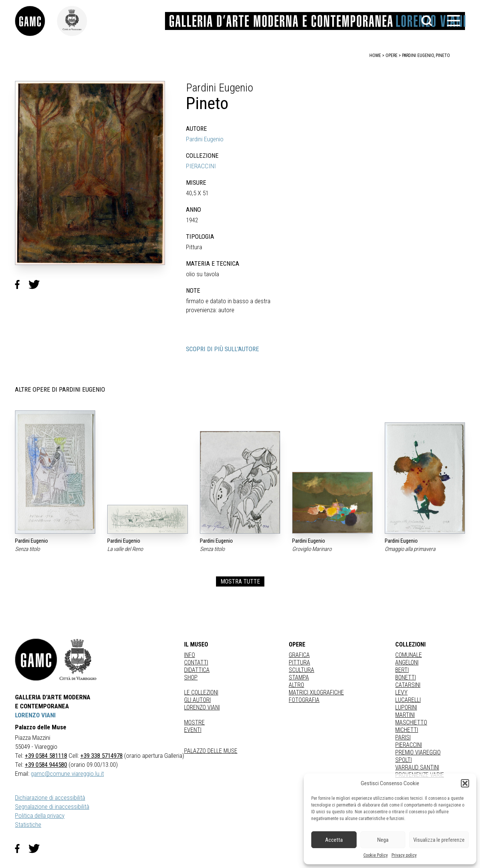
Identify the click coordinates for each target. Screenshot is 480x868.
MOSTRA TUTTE (240, 581)
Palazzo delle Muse (211, 751)
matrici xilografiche (316, 692)
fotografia (304, 700)
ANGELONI (407, 662)
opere (391, 55)
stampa (299, 677)
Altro (296, 685)
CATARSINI (408, 685)
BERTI (402, 670)
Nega (383, 840)
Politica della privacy (40, 816)
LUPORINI (406, 707)
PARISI (403, 737)
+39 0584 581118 (46, 756)
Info (190, 655)
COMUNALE (409, 655)
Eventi (193, 730)
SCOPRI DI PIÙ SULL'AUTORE (223, 349)
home (375, 55)
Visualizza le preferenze (439, 840)
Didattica (197, 670)
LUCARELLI (408, 700)
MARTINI (405, 715)
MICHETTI (407, 730)
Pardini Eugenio (205, 139)
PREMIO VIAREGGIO (418, 752)
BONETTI (406, 677)
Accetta (334, 840)
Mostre (194, 722)
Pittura (299, 662)
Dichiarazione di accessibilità (50, 798)
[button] (465, 783)
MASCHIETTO (411, 722)
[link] (36, 21)
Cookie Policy (376, 855)
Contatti (196, 662)
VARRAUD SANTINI (417, 767)
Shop (191, 677)
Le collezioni (201, 692)
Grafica (299, 655)
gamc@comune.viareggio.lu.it (67, 774)
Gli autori (197, 700)
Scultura (301, 670)
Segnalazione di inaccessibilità (52, 807)
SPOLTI (403, 760)
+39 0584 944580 (46, 765)
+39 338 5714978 (101, 756)
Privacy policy (404, 855)
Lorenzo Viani (202, 707)
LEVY (401, 692)
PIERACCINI (201, 166)
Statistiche (28, 825)
